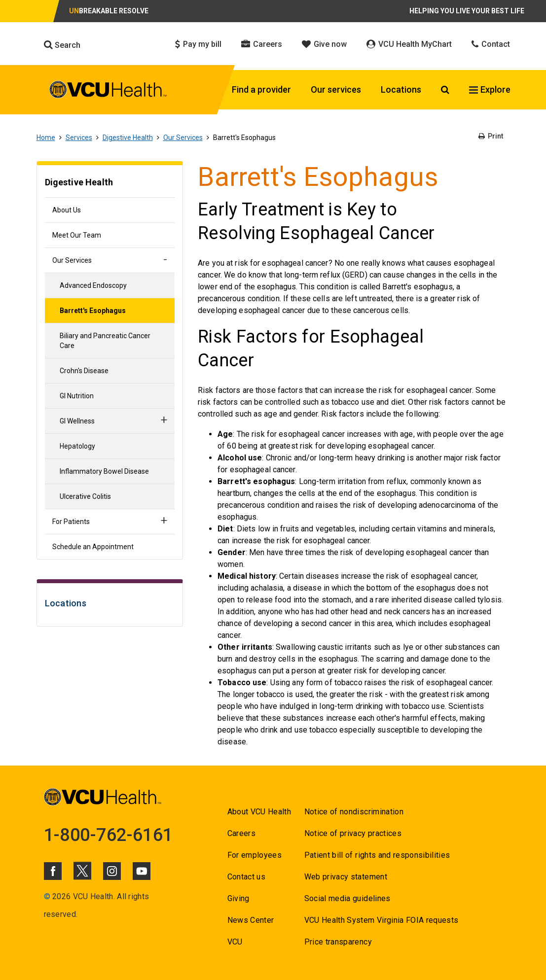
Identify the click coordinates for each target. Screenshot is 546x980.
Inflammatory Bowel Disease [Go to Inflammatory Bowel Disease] (104, 471)
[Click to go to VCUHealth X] (82, 871)
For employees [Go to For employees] (255, 855)
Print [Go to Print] (491, 136)
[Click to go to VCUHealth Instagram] (112, 871)
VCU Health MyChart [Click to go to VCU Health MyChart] (409, 44)
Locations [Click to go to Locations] (401, 89)
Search (62, 45)
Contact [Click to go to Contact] (491, 44)
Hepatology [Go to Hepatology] (77, 446)
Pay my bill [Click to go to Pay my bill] (198, 44)
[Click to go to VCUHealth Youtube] (142, 871)
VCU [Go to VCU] (235, 942)
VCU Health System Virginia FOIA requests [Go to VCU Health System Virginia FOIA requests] (382, 920)
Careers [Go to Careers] (241, 833)
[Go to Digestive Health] (110, 184)
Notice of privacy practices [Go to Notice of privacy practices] (353, 833)
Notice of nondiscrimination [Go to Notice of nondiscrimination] (354, 812)
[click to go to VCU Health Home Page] (108, 91)
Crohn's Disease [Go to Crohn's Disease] (84, 371)
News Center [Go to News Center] (251, 920)
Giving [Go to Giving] (238, 898)
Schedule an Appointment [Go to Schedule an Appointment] (93, 547)
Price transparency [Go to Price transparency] (338, 942)
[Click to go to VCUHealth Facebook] (53, 871)
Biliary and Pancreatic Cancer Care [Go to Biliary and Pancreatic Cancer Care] (105, 341)
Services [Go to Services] (79, 138)
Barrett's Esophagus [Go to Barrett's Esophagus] (93, 311)
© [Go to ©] (47, 896)
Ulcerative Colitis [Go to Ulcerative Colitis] (85, 496)
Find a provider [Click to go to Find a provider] (261, 89)
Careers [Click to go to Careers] (262, 44)
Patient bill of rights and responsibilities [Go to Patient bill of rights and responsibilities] (377, 855)
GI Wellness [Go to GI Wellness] (77, 421)
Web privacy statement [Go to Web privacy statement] (346, 877)
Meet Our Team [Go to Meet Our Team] (77, 235)
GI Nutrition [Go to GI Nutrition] (77, 396)
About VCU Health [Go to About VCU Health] (259, 812)
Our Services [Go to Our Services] (183, 138)
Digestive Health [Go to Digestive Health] (128, 138)
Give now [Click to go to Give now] (324, 44)
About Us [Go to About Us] (67, 210)
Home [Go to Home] (46, 138)
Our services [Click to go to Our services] (336, 89)
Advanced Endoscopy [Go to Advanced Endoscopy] (93, 285)
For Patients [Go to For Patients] (71, 522)
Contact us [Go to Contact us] (246, 877)
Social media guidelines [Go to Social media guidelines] (347, 898)
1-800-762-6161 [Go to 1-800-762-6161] (109, 835)
